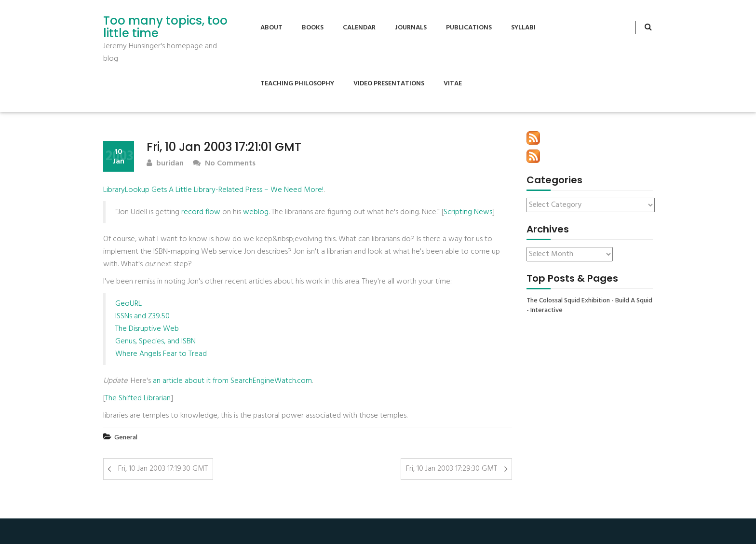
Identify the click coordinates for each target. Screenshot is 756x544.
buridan (165, 164)
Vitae (453, 84)
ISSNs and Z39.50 (142, 316)
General (126, 438)
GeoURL (128, 304)
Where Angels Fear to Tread (161, 354)
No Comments (224, 164)
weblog (256, 212)
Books (313, 28)
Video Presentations (389, 84)
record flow (201, 212)
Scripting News (468, 212)
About (271, 28)
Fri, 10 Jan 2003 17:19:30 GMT (163, 469)
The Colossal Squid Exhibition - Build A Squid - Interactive (589, 306)
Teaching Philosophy (297, 84)
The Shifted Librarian (138, 398)
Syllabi (523, 28)
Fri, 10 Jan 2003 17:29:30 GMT (452, 469)
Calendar (359, 28)
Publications (469, 28)
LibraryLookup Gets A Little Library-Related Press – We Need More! (213, 190)
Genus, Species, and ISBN (155, 341)
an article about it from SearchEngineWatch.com (232, 381)
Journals (411, 28)
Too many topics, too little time (165, 27)
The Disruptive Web (147, 329)
